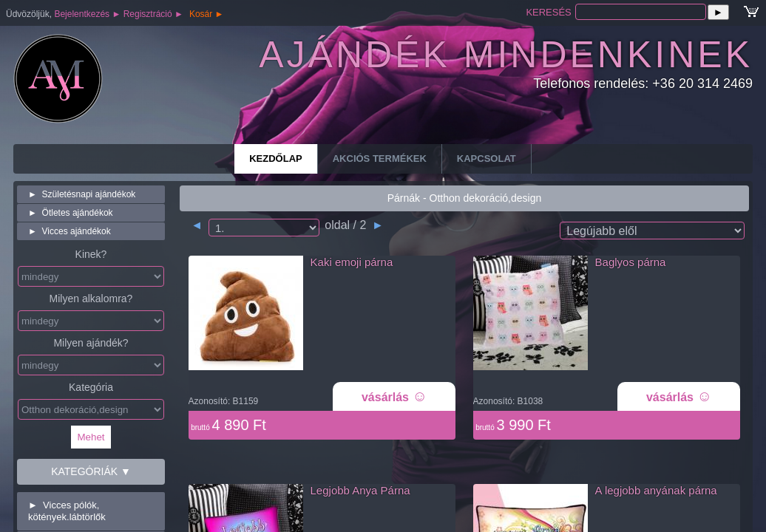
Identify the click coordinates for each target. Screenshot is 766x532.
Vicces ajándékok (70, 231)
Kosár (207, 14)
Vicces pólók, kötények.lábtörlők (67, 511)
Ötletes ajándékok (71, 213)
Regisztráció (153, 14)
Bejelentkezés (87, 14)
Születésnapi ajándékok (82, 194)
